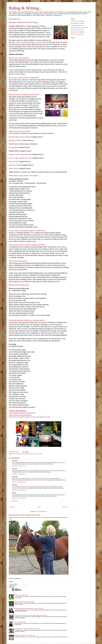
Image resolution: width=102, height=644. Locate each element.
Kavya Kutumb (14, 147)
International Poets (29, 454)
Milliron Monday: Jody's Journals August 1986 (25, 635)
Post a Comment (14, 501)
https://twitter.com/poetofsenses (20, 415)
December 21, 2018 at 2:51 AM (19, 498)
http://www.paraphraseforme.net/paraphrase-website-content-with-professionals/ (30, 480)
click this (35, 496)
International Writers (38, 454)
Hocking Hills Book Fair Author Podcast (79, 28)
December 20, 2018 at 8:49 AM (19, 490)
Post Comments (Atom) (42, 512)
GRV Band (63, 46)
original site (24, 472)
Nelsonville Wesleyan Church (77, 25)
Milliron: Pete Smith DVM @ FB (78, 32)
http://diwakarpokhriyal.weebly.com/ (22, 413)
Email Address (12, 586)
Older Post (65, 507)
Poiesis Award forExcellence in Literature (31, 42)
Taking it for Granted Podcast (77, 34)
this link (14, 464)
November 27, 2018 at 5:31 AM (19, 466)
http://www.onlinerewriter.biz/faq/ (19, 488)
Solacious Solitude (15, 165)
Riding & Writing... (25, 8)
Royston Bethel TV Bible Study (78, 23)
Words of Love (14, 168)
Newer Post (12, 507)
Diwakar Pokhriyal (16, 26)
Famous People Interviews (18, 454)
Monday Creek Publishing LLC (78, 30)
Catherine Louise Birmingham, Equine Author (25, 602)
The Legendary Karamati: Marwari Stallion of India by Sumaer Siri (29, 609)
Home (39, 507)
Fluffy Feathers (14, 144)
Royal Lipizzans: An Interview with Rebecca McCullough (27, 629)
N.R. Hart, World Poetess (20, 622)
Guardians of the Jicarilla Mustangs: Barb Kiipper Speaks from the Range (31, 615)
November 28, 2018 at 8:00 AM (19, 482)
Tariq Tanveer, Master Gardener (22, 595)
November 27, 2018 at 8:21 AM (19, 474)
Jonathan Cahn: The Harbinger (78, 21)
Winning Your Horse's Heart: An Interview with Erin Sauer (25, 515)
